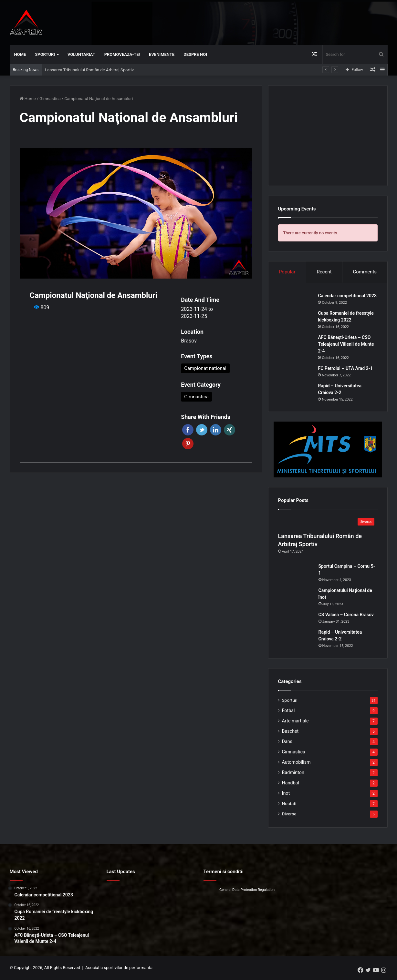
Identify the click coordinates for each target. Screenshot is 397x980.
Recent (324, 272)
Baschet (290, 732)
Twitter (202, 430)
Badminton (293, 773)
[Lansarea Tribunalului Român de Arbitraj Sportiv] (328, 523)
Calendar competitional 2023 (348, 296)
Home (20, 54)
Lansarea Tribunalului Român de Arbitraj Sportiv (89, 70)
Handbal (291, 783)
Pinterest (188, 444)
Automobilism (296, 763)
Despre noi (195, 54)
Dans (287, 742)
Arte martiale (295, 721)
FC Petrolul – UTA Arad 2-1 (346, 369)
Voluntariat (81, 54)
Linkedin (216, 430)
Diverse (289, 814)
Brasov (189, 341)
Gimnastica (50, 99)
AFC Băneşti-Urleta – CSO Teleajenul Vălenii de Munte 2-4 (346, 344)
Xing (230, 430)
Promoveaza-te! (122, 54)
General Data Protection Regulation (247, 890)
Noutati (289, 804)
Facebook (188, 430)
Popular (287, 272)
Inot (286, 794)
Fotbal (288, 711)
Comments (365, 272)
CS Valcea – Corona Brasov (346, 615)
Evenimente (162, 54)
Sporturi (45, 54)
